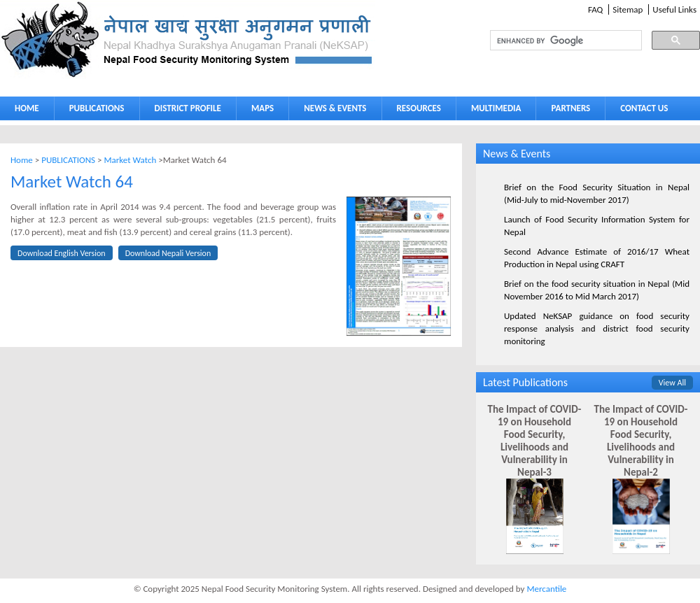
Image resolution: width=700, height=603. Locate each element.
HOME (27, 108)
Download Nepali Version (168, 253)
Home (22, 160)
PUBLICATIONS (93, 111)
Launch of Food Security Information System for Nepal (597, 226)
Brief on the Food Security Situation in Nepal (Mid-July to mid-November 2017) (597, 193)
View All (672, 383)
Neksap (188, 40)
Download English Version (62, 253)
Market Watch (130, 160)
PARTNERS (570, 108)
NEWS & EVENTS (335, 108)
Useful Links (674, 9)
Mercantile (546, 589)
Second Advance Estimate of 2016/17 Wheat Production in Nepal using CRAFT (597, 258)
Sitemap (628, 9)
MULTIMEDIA (493, 111)
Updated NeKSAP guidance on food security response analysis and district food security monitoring (597, 328)
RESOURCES (416, 111)
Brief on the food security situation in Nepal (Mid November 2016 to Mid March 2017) (597, 290)
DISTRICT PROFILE (185, 111)
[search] (553, 41)
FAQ (595, 9)
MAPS (259, 111)
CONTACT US (644, 108)
